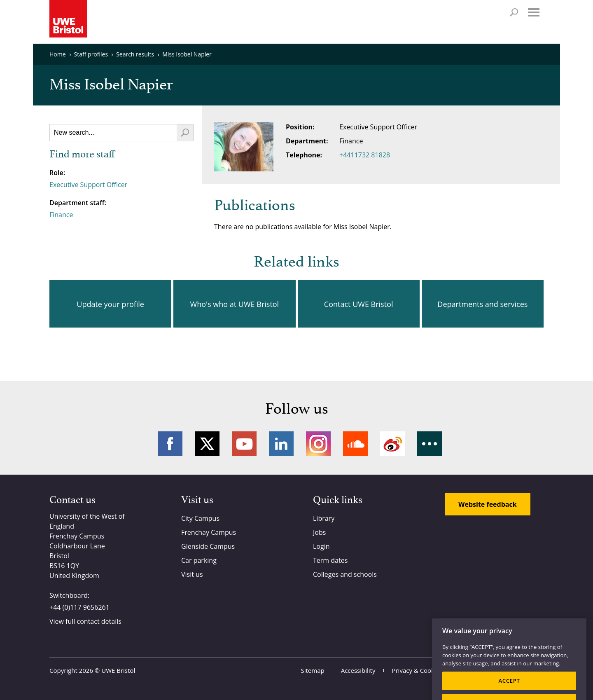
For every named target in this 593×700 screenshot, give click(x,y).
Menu (534, 12)
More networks (430, 444)
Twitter (207, 444)
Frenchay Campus (209, 532)
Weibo (392, 444)
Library (324, 518)
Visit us (192, 574)
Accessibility (358, 670)
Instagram (318, 444)
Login (321, 546)
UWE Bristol (118, 670)
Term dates (330, 560)
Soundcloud (355, 444)
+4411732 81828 (365, 155)
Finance (61, 215)
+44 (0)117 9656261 (79, 607)
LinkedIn (281, 444)
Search (514, 12)
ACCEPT (509, 688)
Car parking (199, 560)
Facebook (170, 444)
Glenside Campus (208, 546)
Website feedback (488, 504)
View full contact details (85, 621)
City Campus (200, 518)
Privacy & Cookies (417, 670)
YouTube (244, 444)
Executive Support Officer (88, 185)
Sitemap (313, 670)
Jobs (319, 532)
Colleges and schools (345, 574)
